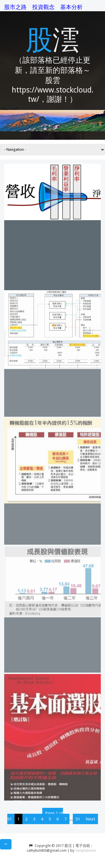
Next (90, 819)
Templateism (85, 850)
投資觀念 (43, 7)
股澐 (53, 39)
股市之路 (15, 7)
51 (78, 819)
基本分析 (71, 7)
